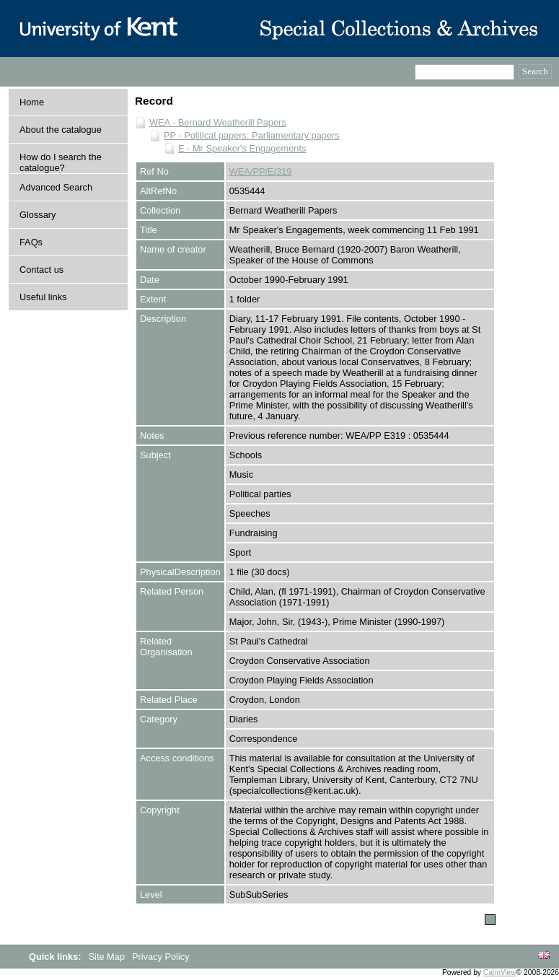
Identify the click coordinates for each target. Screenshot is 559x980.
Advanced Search (56, 187)
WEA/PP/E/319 (261, 171)
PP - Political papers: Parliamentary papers (252, 135)
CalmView (500, 972)
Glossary (38, 215)
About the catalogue (61, 130)
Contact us (41, 270)
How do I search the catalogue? (61, 162)
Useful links (43, 297)
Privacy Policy (161, 957)
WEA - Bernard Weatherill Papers (218, 122)
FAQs (31, 242)
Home (32, 102)
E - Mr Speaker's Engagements (242, 148)
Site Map (108, 957)
